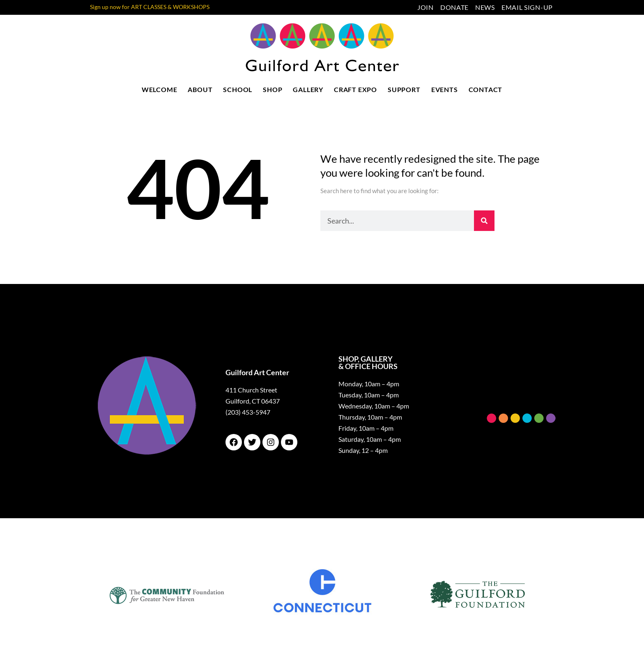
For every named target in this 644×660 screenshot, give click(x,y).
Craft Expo (355, 89)
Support (404, 89)
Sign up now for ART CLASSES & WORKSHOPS (150, 7)
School (238, 89)
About (200, 89)
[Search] (484, 221)
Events (445, 89)
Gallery (308, 89)
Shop (273, 89)
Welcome (160, 89)
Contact (486, 89)
